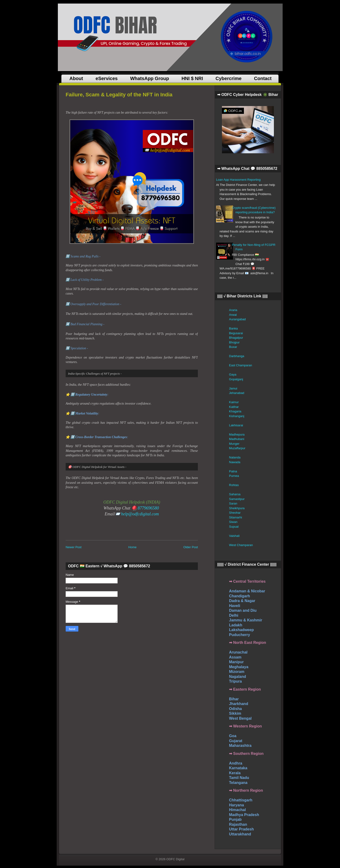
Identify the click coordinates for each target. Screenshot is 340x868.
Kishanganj (237, 416)
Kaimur (234, 402)
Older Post (191, 547)
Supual (234, 527)
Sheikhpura (237, 508)
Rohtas (234, 485)
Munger (234, 444)
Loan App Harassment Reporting (238, 180)
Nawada (235, 462)
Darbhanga (237, 356)
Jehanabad (237, 393)
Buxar (233, 347)
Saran (233, 503)
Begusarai (236, 333)
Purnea (234, 476)
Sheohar (235, 513)
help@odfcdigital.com (140, 514)
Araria (233, 310)
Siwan (233, 522)
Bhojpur (234, 342)
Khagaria (235, 411)
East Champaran (241, 365)
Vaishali (234, 536)
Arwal (233, 315)
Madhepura (237, 434)
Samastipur (237, 499)
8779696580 (148, 508)
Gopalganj (236, 379)
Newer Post (74, 547)
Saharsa (235, 494)
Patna (233, 471)
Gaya (233, 374)
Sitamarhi (236, 517)
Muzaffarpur (237, 448)
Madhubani (237, 439)
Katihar (234, 407)
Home (133, 547)
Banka (233, 328)
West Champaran (241, 545)
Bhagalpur (236, 338)
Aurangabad (237, 319)
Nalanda (235, 457)
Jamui (233, 388)
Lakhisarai (236, 425)
